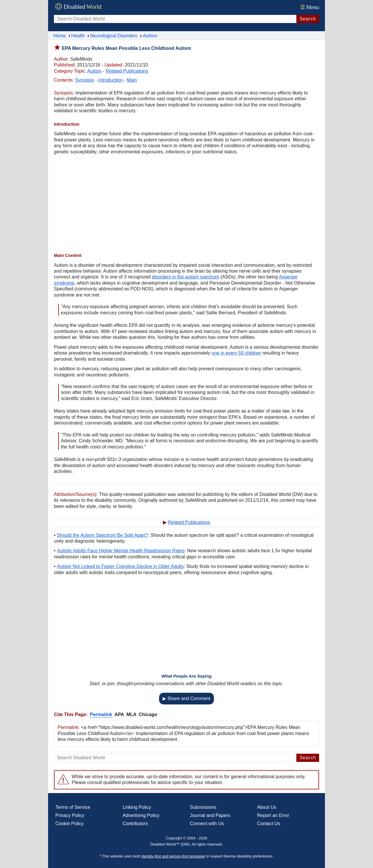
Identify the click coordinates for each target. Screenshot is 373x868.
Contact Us (269, 824)
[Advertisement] (186, 204)
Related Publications (127, 71)
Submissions (203, 807)
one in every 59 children (236, 353)
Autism (94, 71)
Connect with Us (207, 824)
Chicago (148, 714)
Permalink (101, 714)
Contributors (135, 824)
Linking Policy (137, 807)
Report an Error (273, 815)
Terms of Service (73, 807)
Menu (309, 7)
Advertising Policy (141, 815)
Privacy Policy (70, 815)
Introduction (110, 80)
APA (119, 714)
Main (132, 80)
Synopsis (85, 80)
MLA (132, 714)
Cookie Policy (70, 824)
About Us (267, 807)
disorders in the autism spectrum (185, 277)
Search (308, 19)
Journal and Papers (210, 815)
